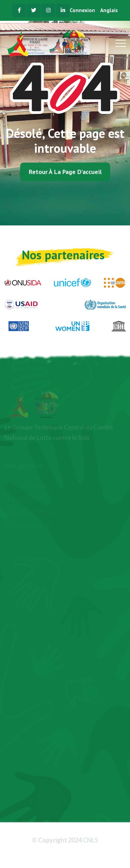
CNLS (90, 841)
